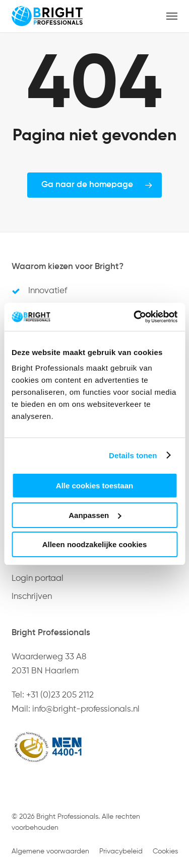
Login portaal (38, 579)
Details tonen (133, 455)
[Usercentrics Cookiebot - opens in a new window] (135, 317)
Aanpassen (95, 515)
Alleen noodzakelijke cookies (95, 544)
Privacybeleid (121, 851)
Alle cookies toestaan (94, 486)
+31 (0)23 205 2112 (60, 695)
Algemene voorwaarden (50, 851)
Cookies (165, 851)
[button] (172, 16)
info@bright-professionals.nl (86, 709)
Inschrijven (32, 597)
